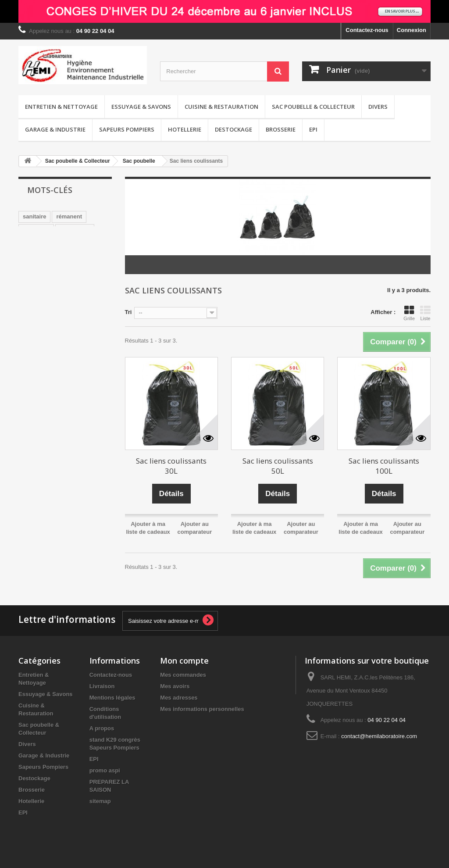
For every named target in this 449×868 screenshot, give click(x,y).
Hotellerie (185, 129)
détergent (77, 282)
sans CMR (54, 243)
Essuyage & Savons (141, 107)
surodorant (75, 230)
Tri (128, 312)
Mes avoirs (175, 686)
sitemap (100, 801)
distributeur (39, 282)
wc (27, 243)
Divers (378, 107)
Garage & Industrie (55, 129)
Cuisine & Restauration (221, 107)
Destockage (233, 129)
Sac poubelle (139, 161)
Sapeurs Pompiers (127, 129)
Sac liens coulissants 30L (171, 466)
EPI (313, 129)
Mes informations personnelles (202, 709)
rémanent (69, 216)
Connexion (412, 30)
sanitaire (34, 216)
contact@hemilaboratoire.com (379, 736)
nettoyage (36, 230)
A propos (102, 728)
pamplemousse (44, 269)
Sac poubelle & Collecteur (313, 107)
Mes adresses (179, 698)
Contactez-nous (367, 30)
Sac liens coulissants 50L (278, 466)
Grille (409, 313)
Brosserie (281, 129)
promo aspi (105, 770)
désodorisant (41, 256)
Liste (425, 313)
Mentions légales (112, 698)
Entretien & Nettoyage (61, 107)
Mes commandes (183, 675)
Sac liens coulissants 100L (384, 466)
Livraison (102, 686)
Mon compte (184, 661)
